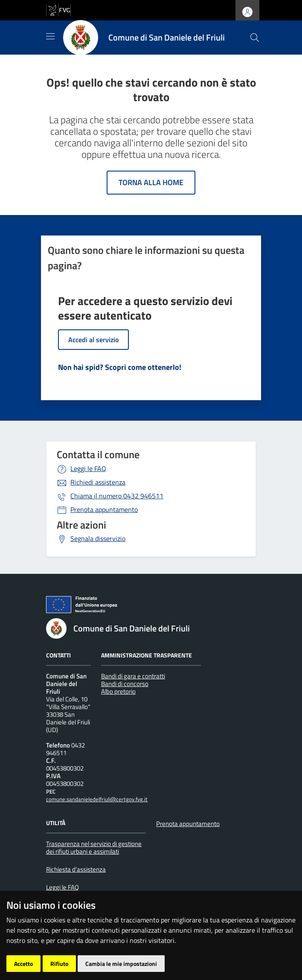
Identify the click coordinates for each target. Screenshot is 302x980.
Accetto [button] (23, 964)
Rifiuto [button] (59, 964)
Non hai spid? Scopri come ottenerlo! (120, 367)
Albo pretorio (118, 691)
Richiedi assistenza (98, 482)
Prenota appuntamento (104, 509)
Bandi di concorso (125, 684)
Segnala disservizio (98, 538)
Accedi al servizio (93, 340)
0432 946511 (117, 496)
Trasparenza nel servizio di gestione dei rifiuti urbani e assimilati (94, 848)
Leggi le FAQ (88, 468)
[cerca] (255, 38)
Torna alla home (151, 182)
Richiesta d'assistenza (76, 869)
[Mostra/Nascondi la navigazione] (50, 36)
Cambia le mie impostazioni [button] (121, 964)
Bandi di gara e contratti (133, 676)
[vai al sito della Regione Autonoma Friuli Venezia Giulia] (58, 9)
